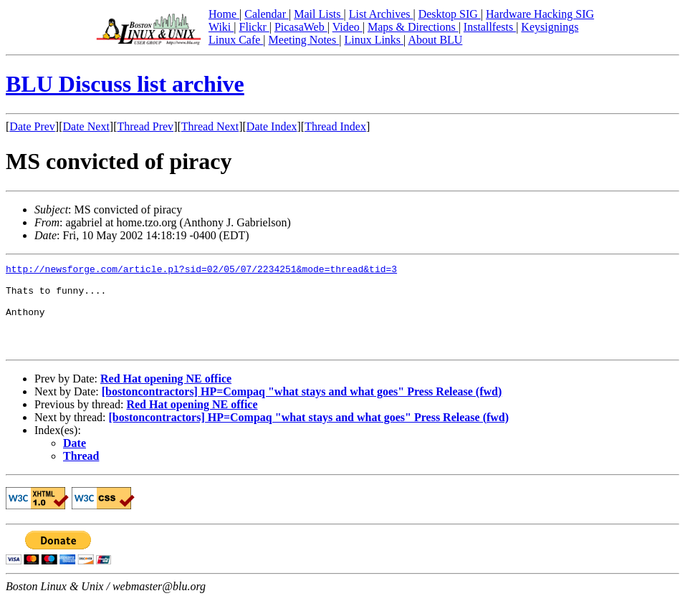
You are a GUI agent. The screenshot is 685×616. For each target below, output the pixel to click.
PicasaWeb (301, 27)
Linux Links (374, 40)
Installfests (490, 27)
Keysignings (550, 27)
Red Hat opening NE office (166, 396)
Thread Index (335, 126)
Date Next (86, 126)
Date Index (272, 126)
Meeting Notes (304, 40)
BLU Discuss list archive (125, 84)
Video (348, 27)
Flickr (254, 27)
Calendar (267, 14)
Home (224, 14)
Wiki (221, 27)
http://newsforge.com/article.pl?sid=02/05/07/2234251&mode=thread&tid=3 (201, 271)
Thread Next (210, 126)
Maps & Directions (413, 27)
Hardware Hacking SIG (540, 14)
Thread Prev (145, 126)
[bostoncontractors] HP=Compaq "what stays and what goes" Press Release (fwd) (302, 409)
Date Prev (32, 126)
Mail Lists (318, 14)
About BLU (435, 40)
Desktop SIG (450, 14)
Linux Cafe (236, 40)
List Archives (381, 14)
